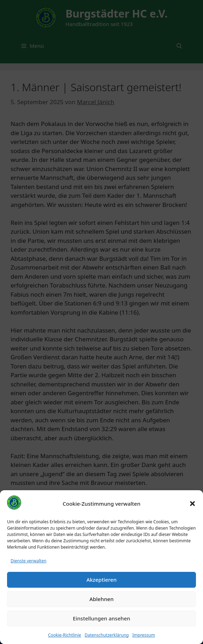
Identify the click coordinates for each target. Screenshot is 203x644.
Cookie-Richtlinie (64, 635)
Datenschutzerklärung (107, 635)
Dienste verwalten (29, 561)
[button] (192, 504)
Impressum (143, 635)
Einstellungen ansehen (102, 618)
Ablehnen (102, 599)
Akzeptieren (101, 580)
